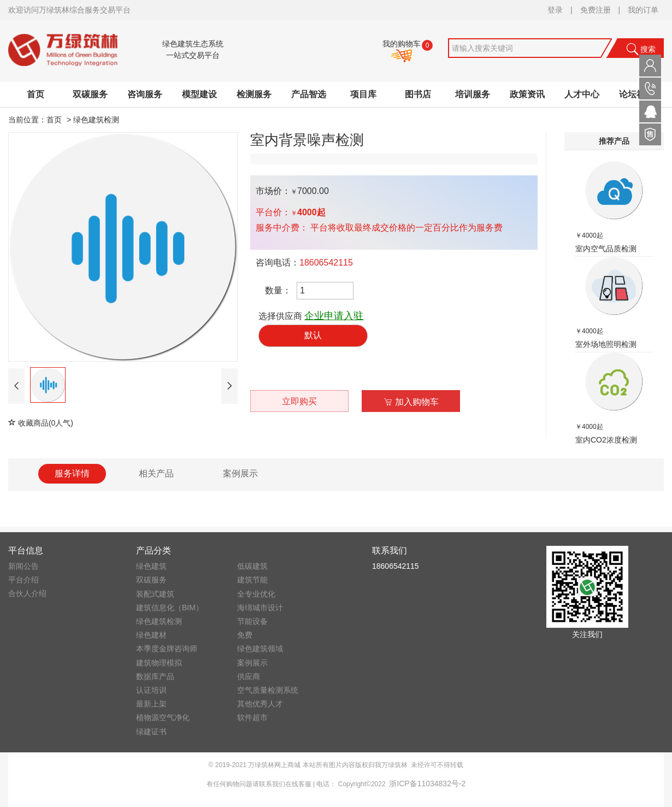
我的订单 (643, 10)
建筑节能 (252, 580)
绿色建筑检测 (96, 120)
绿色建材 (151, 635)
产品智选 (309, 94)
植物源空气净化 (163, 717)
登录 (555, 10)
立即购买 (299, 401)
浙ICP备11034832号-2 (427, 784)
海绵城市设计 (260, 608)
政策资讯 (527, 94)
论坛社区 (636, 94)
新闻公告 (23, 566)
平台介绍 (23, 580)
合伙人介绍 (27, 593)
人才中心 (582, 94)
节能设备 (252, 621)
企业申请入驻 (334, 316)
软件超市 (252, 717)
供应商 (249, 676)
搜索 (641, 49)
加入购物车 (411, 402)
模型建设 (199, 94)
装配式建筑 (155, 594)
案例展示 (252, 663)
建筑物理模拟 (159, 663)
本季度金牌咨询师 (167, 649)
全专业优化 (256, 594)
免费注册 (596, 10)
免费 (245, 635)
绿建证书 (151, 732)
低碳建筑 (252, 566)
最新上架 (151, 704)
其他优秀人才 (260, 704)
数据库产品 (155, 676)
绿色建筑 (151, 566)
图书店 (418, 94)
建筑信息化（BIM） (170, 608)
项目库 (363, 94)
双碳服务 (90, 94)
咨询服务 (145, 94)
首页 (36, 94)
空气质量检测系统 (268, 690)
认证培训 (151, 690)
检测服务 (254, 94)
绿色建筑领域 (260, 649)
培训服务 (473, 94)
